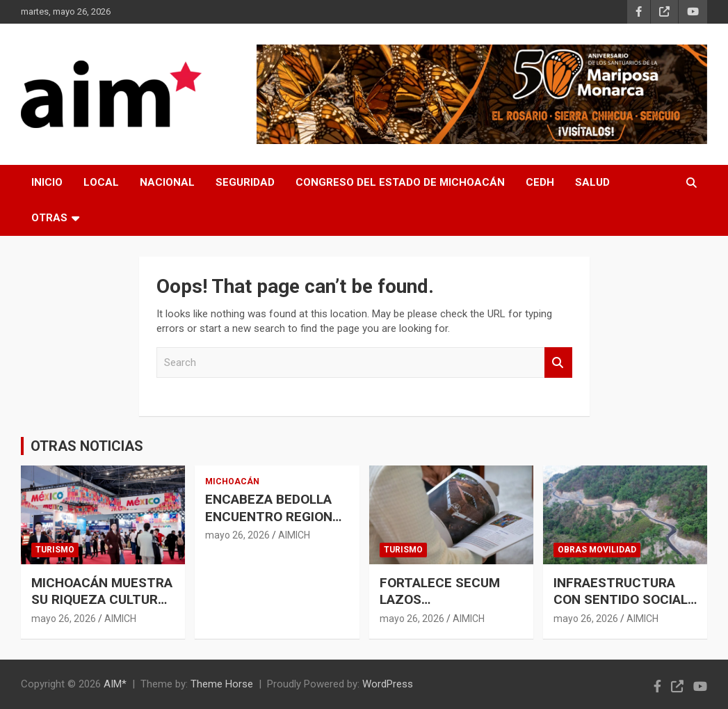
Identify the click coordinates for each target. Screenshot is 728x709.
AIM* (115, 684)
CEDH (540, 182)
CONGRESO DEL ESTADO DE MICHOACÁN (400, 182)
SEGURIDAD (245, 182)
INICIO (47, 182)
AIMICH (120, 619)
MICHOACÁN (232, 481)
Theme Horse (222, 684)
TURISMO (55, 550)
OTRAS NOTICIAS (87, 446)
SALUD (592, 182)
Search (558, 363)
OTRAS (49, 218)
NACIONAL (167, 182)
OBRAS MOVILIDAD (597, 550)
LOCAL (101, 182)
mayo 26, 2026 (64, 619)
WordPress (388, 684)
